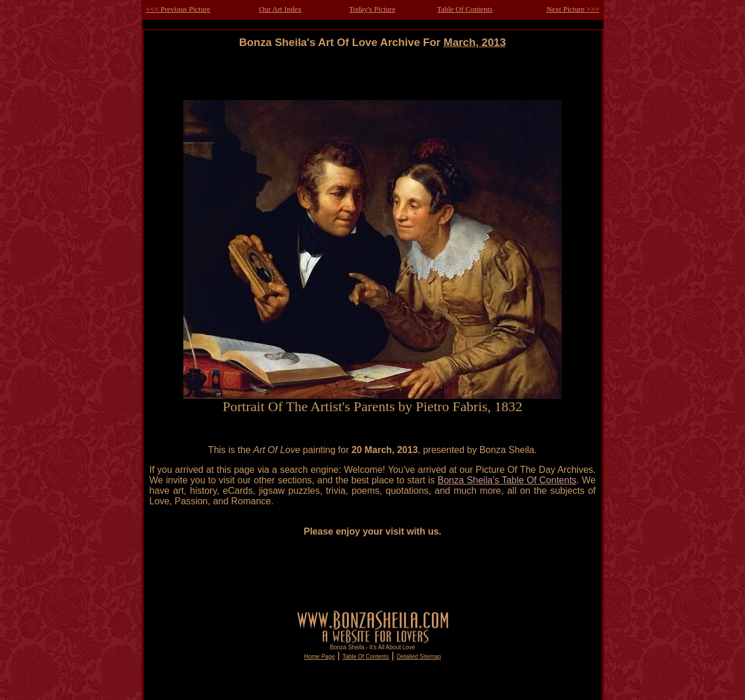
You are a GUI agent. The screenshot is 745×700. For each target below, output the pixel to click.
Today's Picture (372, 9)
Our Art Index (280, 9)
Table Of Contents (465, 9)
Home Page (319, 657)
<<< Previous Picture (178, 9)
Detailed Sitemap (418, 657)
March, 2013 (475, 42)
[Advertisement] (372, 75)
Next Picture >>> (573, 9)
